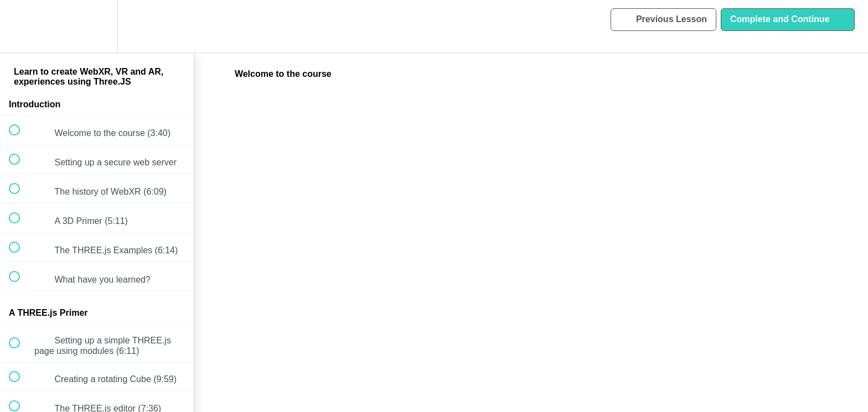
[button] (20, 26)
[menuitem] (97, 26)
